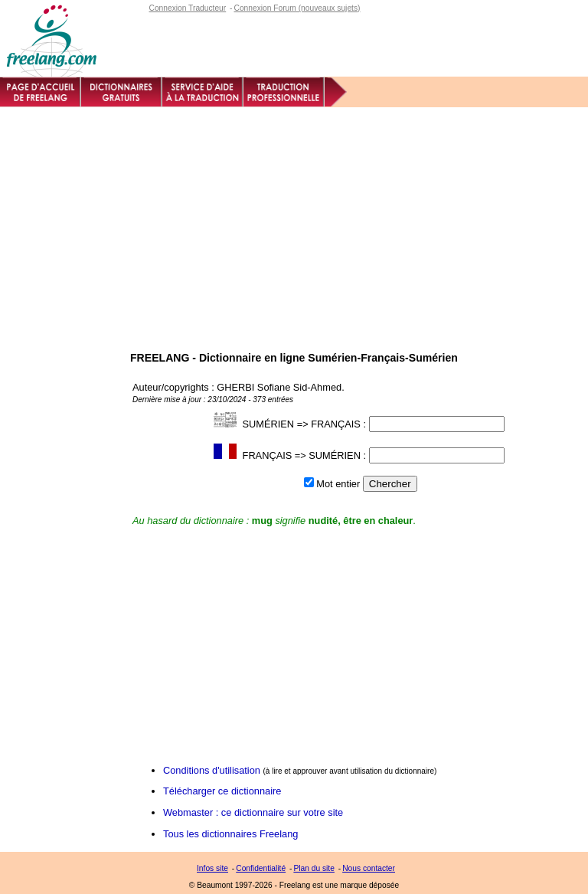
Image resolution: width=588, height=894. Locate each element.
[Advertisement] (294, 222)
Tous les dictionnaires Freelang (230, 834)
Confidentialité (261, 868)
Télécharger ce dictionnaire (222, 791)
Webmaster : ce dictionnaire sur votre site (253, 812)
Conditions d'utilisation (212, 770)
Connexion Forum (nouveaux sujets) (297, 8)
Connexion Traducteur (188, 8)
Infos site (212, 868)
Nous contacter (369, 868)
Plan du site (314, 868)
